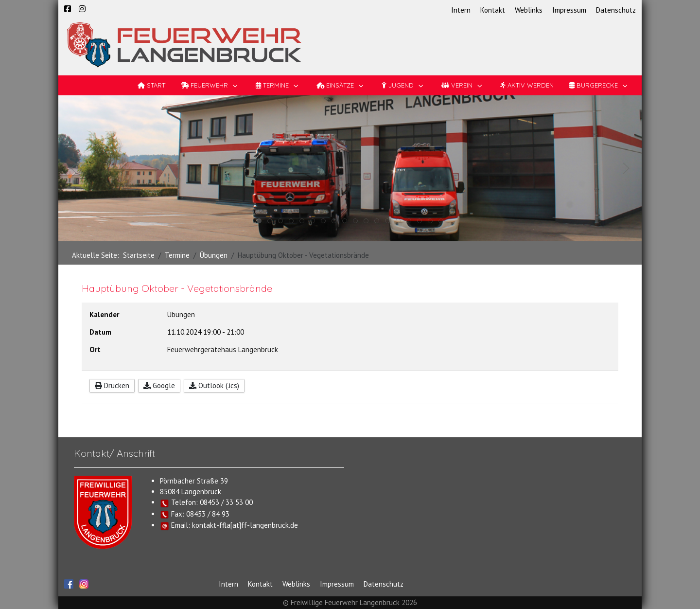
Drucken (112, 385)
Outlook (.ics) (214, 385)
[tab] (259, 221)
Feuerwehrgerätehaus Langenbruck (223, 350)
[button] (74, 168)
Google (159, 385)
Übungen (181, 314)
